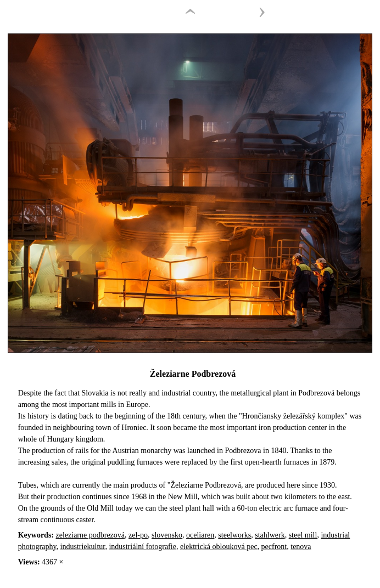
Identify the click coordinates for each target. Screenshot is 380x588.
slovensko (167, 535)
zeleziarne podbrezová (91, 535)
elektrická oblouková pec (219, 547)
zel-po (138, 535)
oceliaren (200, 535)
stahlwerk (270, 535)
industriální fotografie (142, 547)
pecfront (274, 547)
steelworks (234, 535)
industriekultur (83, 547)
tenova (301, 547)
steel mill (303, 535)
